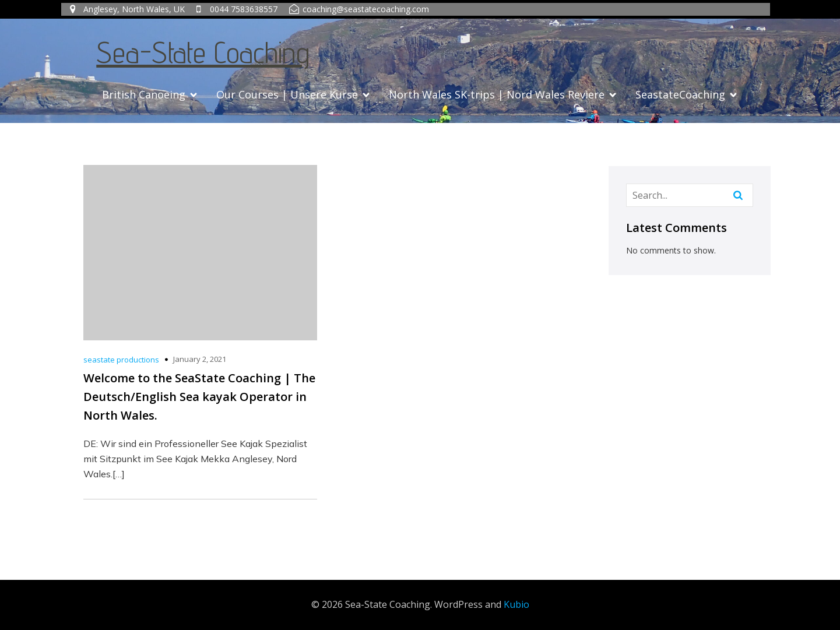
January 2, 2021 (200, 359)
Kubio (516, 604)
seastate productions (121, 360)
